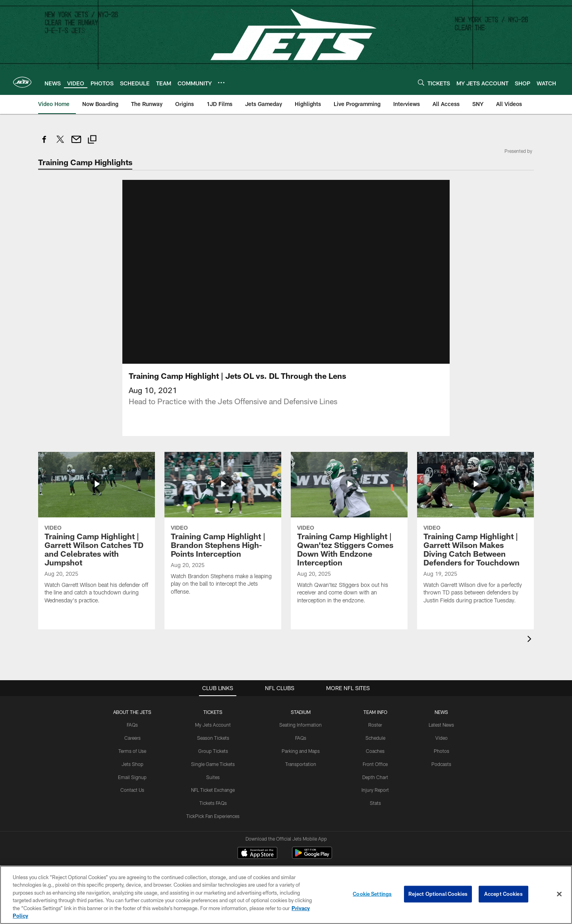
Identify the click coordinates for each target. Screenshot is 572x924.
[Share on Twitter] (60, 144)
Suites (213, 777)
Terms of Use (132, 751)
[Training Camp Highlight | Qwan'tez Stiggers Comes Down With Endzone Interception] (349, 533)
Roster (375, 725)
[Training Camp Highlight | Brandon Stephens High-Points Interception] (223, 528)
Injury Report (375, 790)
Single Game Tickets (213, 764)
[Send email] (76, 144)
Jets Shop (132, 764)
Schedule (375, 738)
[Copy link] (92, 140)
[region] (286, 895)
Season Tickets (213, 738)
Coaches (375, 751)
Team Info (375, 712)
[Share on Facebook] (44, 144)
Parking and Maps (301, 751)
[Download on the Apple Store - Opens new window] (257, 854)
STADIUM (301, 712)
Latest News (441, 725)
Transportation (301, 764)
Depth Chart (375, 777)
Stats (375, 803)
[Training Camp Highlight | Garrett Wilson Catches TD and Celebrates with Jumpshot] (97, 533)
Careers (132, 738)
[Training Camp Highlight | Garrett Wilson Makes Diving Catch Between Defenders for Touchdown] (475, 533)
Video (442, 738)
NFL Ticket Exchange (213, 790)
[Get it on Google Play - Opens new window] (312, 857)
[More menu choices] (221, 83)
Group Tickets (213, 751)
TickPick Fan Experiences (213, 816)
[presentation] (531, 640)
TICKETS (213, 712)
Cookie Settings (372, 894)
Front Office (375, 764)
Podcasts (441, 764)
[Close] (559, 894)
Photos (442, 751)
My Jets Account (213, 725)
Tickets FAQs (213, 803)
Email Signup (132, 777)
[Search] (421, 82)
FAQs (132, 725)
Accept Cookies (503, 894)
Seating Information (300, 725)
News (441, 712)
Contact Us (132, 790)
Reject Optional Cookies (438, 894)
